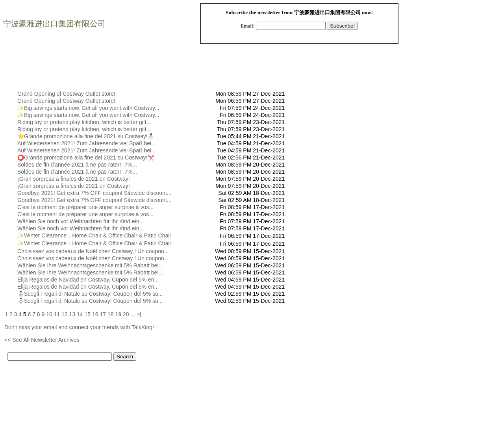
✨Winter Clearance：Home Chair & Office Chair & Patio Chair (94, 235)
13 (72, 314)
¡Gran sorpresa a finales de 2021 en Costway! (74, 179)
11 (57, 314)
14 (80, 314)
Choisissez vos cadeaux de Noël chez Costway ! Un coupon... (93, 251)
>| (139, 314)
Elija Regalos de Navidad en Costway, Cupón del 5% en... (88, 280)
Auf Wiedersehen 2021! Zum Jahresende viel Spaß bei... (87, 143)
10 (49, 314)
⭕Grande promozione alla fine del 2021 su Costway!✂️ (86, 158)
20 (126, 314)
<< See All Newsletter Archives (42, 340)
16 (95, 314)
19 (118, 314)
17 (103, 314)
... (133, 314)
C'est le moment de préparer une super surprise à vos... (85, 207)
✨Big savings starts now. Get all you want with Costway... (88, 108)
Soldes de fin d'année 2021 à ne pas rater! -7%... (77, 165)
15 (88, 314)
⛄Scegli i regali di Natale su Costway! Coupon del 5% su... (90, 294)
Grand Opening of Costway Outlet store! (66, 94)
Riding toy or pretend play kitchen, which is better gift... (84, 122)
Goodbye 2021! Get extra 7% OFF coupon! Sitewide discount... (94, 193)
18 (111, 314)
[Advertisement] (148, 72)
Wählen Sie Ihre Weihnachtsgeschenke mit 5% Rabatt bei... (90, 265)
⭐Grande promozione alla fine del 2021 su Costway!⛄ (86, 136)
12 (65, 314)
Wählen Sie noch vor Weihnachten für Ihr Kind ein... (81, 221)
